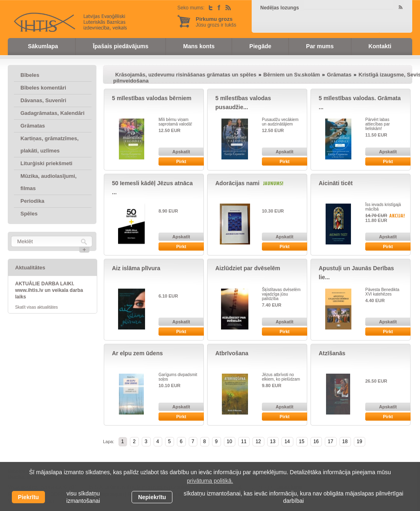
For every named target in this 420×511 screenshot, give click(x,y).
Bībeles (30, 75)
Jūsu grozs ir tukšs (216, 22)
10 (229, 442)
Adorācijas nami (237, 183)
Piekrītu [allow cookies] (28, 497)
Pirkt (181, 161)
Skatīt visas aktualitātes (37, 307)
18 (345, 442)
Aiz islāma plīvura (136, 268)
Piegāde (260, 46)
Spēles (29, 214)
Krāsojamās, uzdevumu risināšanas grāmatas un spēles (186, 75)
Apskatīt (181, 152)
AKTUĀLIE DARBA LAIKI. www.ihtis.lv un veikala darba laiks (49, 290)
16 (316, 442)
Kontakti (380, 46)
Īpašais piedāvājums (121, 46)
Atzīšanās (332, 353)
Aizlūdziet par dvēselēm (248, 268)
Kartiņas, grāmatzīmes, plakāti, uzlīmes (49, 145)
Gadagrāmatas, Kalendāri (52, 113)
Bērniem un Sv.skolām (292, 75)
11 (244, 442)
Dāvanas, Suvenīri (43, 100)
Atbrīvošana (232, 353)
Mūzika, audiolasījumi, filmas (48, 182)
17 (330, 442)
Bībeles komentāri (43, 88)
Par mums (320, 46)
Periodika (32, 201)
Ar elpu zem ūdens (137, 353)
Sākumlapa (43, 46)
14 (287, 442)
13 (273, 442)
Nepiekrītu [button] (152, 497)
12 (258, 442)
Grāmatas (33, 126)
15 (302, 442)
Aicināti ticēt (336, 183)
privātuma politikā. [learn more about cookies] (210, 481)
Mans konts (199, 46)
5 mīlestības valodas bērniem (152, 98)
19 (359, 442)
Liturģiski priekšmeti (46, 163)
